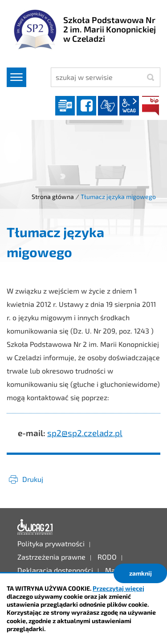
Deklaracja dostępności (35, 527)
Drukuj (33, 479)
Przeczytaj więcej (118, 588)
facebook (86, 106)
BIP (151, 106)
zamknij (141, 573)
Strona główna (53, 197)
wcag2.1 (129, 106)
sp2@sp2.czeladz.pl (85, 433)
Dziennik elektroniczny (65, 106)
